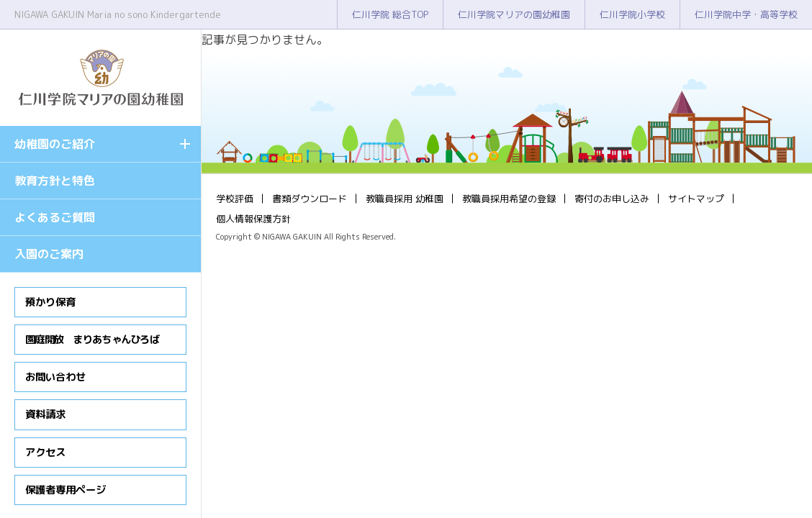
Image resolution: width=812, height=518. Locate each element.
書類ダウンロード (310, 199)
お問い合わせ (55, 377)
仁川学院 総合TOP (390, 14)
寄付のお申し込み (612, 199)
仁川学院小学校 (632, 14)
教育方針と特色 (55, 181)
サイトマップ (696, 199)
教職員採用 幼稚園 (405, 199)
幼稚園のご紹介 (55, 144)
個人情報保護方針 (253, 219)
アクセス (45, 453)
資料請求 (45, 414)
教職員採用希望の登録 (509, 199)
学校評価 (235, 199)
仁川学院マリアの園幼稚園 (514, 14)
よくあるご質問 (55, 217)
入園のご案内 (49, 254)
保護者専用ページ (66, 490)
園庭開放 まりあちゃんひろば (92, 340)
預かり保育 (50, 302)
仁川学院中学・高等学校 (746, 14)
